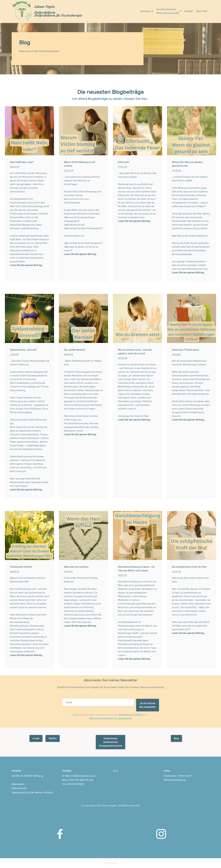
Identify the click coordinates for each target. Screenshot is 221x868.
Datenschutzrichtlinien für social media (110, 718)
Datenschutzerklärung (152, 687)
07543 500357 (75, 784)
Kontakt (189, 11)
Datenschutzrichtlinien (131, 715)
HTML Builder (111, 863)
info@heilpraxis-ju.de (83, 776)
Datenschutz (19, 788)
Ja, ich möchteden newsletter (147, 705)
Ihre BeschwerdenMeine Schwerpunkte (168, 11)
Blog (176, 738)
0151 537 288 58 (79, 780)
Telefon (53, 738)
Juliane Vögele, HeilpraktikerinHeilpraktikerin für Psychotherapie (58, 11)
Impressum (18, 784)
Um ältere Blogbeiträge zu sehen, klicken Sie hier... (110, 99)
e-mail (36, 738)
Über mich (202, 11)
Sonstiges (146, 11)
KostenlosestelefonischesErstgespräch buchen (110, 742)
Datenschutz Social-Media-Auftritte (32, 792)
